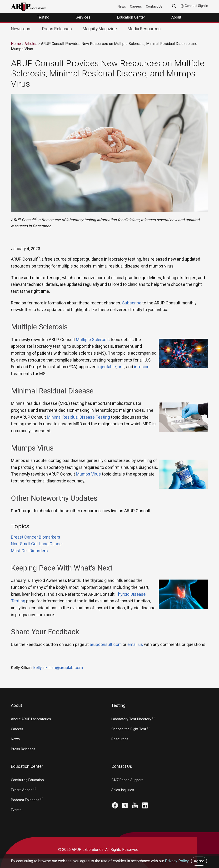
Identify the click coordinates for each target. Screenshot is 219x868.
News (122, 6)
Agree (199, 861)
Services (84, 17)
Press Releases (57, 29)
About (177, 17)
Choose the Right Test (129, 729)
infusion (142, 367)
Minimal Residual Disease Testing (78, 417)
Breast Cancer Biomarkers (36, 537)
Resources (120, 739)
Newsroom (21, 29)
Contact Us (154, 6)
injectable (107, 367)
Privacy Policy (177, 861)
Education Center (131, 17)
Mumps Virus (88, 474)
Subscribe (132, 303)
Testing (44, 17)
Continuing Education (27, 780)
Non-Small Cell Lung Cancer (37, 544)
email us (135, 644)
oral (121, 367)
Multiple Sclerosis (93, 340)
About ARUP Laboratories (31, 719)
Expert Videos (22, 790)
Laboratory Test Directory (131, 719)
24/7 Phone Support (127, 780)
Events (16, 810)
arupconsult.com (106, 644)
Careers (136, 6)
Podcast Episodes (25, 800)
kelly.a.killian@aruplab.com (58, 667)
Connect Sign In (194, 6)
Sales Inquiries (123, 790)
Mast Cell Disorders (29, 551)
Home (16, 44)
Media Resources (144, 29)
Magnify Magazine (100, 29)
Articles (31, 44)
